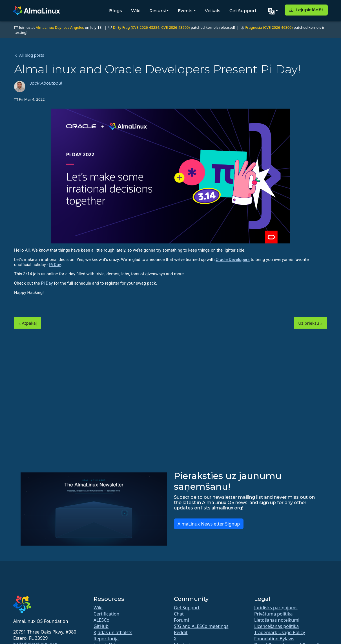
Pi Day (55, 265)
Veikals (213, 11)
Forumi (181, 620)
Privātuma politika (273, 614)
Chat (179, 614)
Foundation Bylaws (274, 639)
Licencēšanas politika (276, 626)
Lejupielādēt (306, 10)
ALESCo (101, 620)
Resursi (158, 11)
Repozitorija (106, 639)
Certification (106, 614)
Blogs (116, 11)
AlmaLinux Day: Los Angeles (60, 27)
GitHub (101, 626)
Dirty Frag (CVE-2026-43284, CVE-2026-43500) (151, 27)
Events (185, 11)
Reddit (181, 632)
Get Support (243, 11)
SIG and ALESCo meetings (201, 626)
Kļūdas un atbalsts (113, 632)
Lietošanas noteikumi (277, 620)
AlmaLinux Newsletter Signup (209, 524)
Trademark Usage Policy (280, 632)
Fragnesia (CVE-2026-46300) (269, 27)
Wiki (136, 11)
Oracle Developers (233, 260)
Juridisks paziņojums (276, 608)
